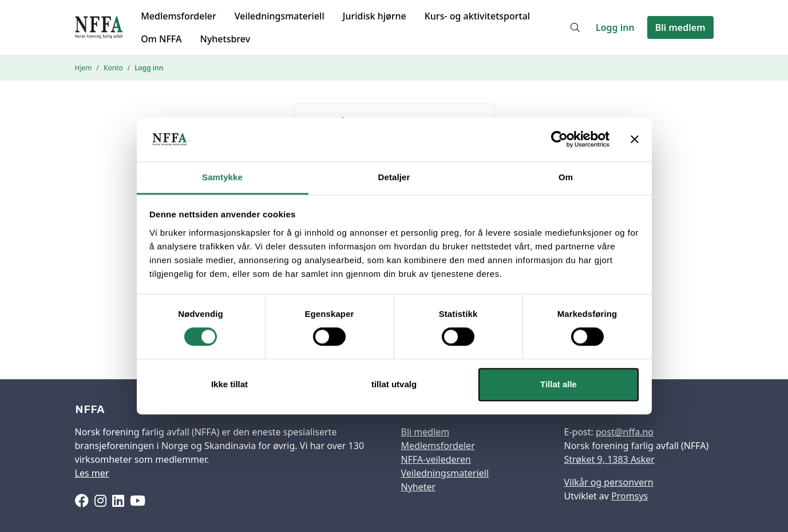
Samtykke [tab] (222, 177)
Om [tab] (566, 177)
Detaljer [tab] (394, 177)
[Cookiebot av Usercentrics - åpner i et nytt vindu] (559, 140)
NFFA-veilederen (436, 459)
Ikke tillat (229, 384)
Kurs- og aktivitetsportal (477, 16)
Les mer (92, 473)
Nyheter (419, 487)
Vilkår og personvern (609, 482)
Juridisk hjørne (375, 16)
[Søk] (575, 27)
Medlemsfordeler (179, 16)
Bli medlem (680, 27)
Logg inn (615, 27)
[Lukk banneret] (635, 140)
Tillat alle (559, 384)
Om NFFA (161, 39)
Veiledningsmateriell (280, 16)
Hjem (84, 68)
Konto (113, 68)
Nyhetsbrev (225, 39)
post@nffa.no (625, 432)
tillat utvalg (394, 384)
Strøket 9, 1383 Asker (609, 459)
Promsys (629, 496)
